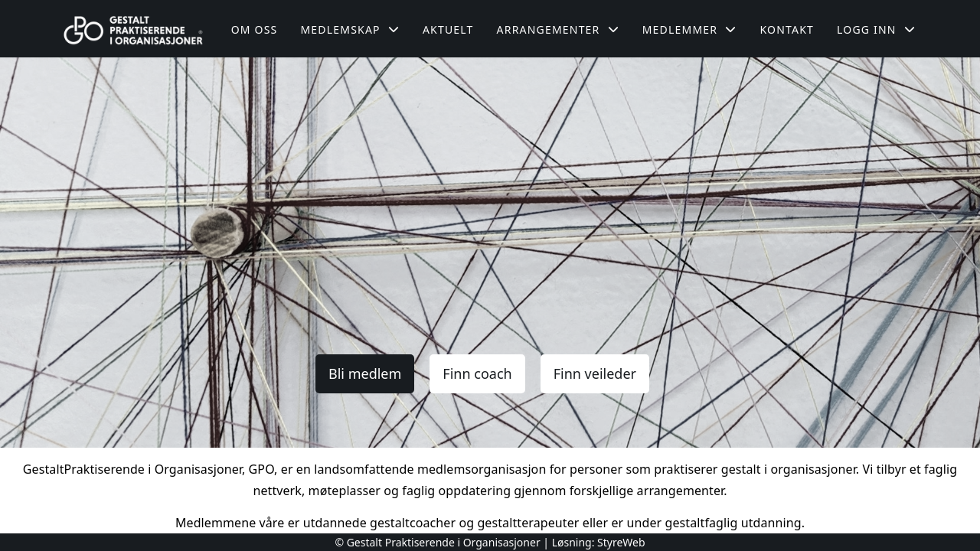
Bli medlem (365, 373)
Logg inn (876, 29)
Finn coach (477, 373)
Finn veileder (595, 373)
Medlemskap (350, 29)
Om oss (255, 29)
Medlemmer (690, 29)
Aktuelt (448, 29)
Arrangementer (558, 29)
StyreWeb (621, 542)
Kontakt (787, 29)
